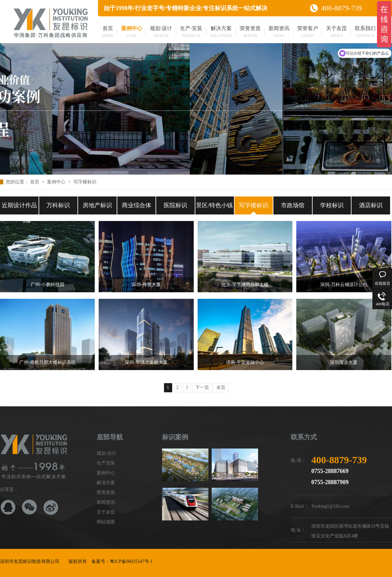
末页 (221, 388)
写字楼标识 (85, 182)
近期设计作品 (19, 205)
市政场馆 (293, 205)
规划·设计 (161, 32)
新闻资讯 (279, 32)
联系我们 (365, 32)
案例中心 (132, 32)
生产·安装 (191, 32)
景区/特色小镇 (214, 205)
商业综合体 (137, 205)
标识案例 (175, 437)
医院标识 (175, 205)
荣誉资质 (250, 32)
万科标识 (58, 205)
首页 (108, 32)
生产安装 (106, 463)
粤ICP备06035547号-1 (131, 561)
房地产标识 (97, 205)
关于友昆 (336, 32)
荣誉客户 (308, 32)
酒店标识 (371, 205)
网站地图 (106, 522)
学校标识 (332, 205)
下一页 (202, 388)
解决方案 (221, 32)
